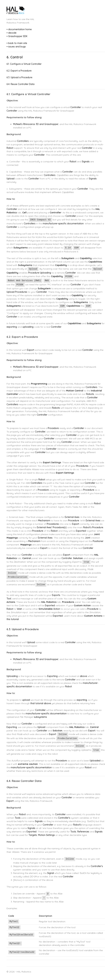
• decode (11, 33)
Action (57, 609)
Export (31, 350)
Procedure (34, 273)
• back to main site (17, 43)
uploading (28, 327)
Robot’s (87, 527)
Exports (56, 595)
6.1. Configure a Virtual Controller (24, 64)
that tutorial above (41, 703)
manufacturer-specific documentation (63, 224)
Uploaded (95, 761)
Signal (51, 873)
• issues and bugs (16, 47)
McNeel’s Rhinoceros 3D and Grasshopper (36, 124)
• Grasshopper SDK (17, 36)
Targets (33, 835)
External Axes (72, 517)
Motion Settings (46, 835)
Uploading (45, 273)
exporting (12, 327)
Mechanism (44, 521)
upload (26, 700)
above (83, 676)
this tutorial (13, 619)
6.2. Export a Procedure (19, 71)
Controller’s (64, 818)
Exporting (52, 676)
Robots (90, 394)
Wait (19, 609)
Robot (10, 148)
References (83, 832)
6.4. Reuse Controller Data (21, 84)
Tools (18, 818)
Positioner (98, 541)
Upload (10, 179)
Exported (81, 531)
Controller (76, 107)
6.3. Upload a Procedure (19, 77)
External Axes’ (44, 527)
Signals (86, 162)
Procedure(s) (60, 527)
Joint (88, 538)
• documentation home (19, 29)
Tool (9, 599)
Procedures (21, 292)
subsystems (40, 717)
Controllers (23, 141)
